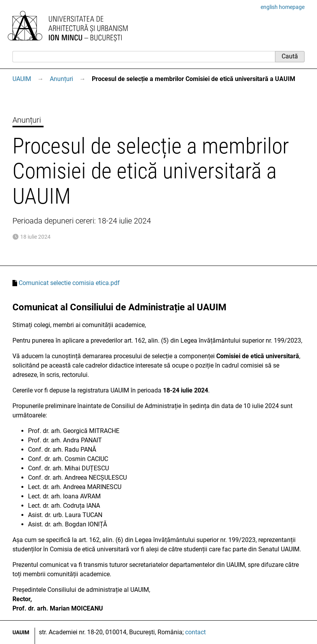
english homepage (283, 7)
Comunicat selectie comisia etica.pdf (69, 283)
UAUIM (22, 79)
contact (195, 632)
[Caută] (144, 56)
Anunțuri (61, 79)
